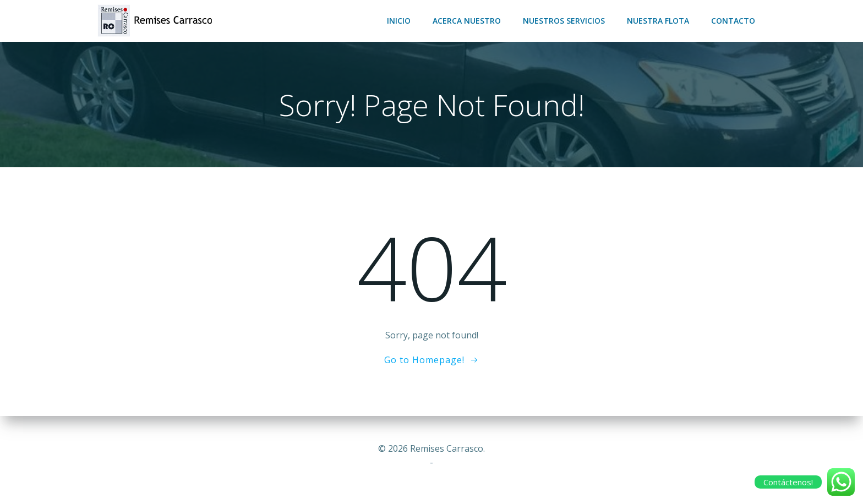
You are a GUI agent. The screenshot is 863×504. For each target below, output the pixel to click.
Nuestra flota (658, 21)
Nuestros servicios (564, 21)
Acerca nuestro (467, 21)
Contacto (733, 21)
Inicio (399, 21)
